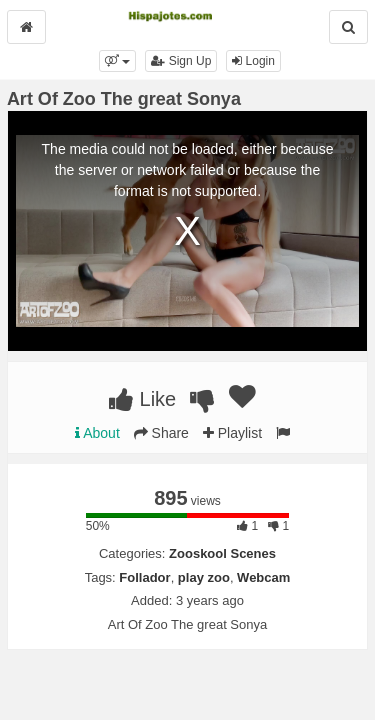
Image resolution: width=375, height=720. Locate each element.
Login (253, 61)
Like (142, 399)
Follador (144, 577)
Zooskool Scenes (222, 553)
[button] (117, 61)
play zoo (204, 577)
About (97, 433)
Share (161, 433)
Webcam (263, 577)
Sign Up (181, 61)
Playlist (232, 433)
